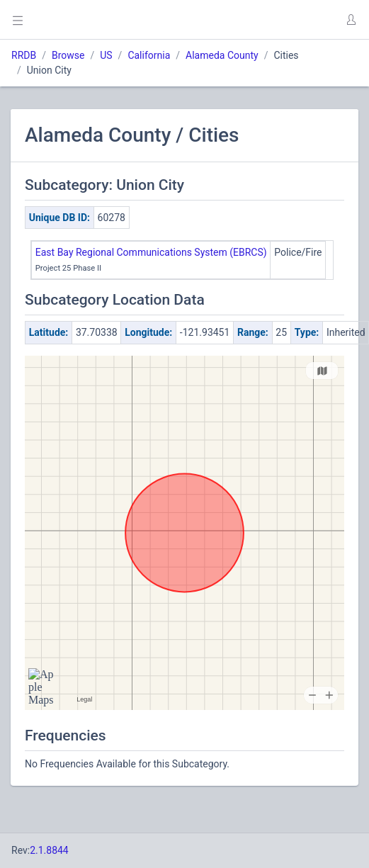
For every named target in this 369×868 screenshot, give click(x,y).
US (106, 55)
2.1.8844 (49, 850)
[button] (351, 20)
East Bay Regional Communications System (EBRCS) (151, 252)
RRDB (24, 55)
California (149, 55)
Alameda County (222, 55)
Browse (68, 55)
